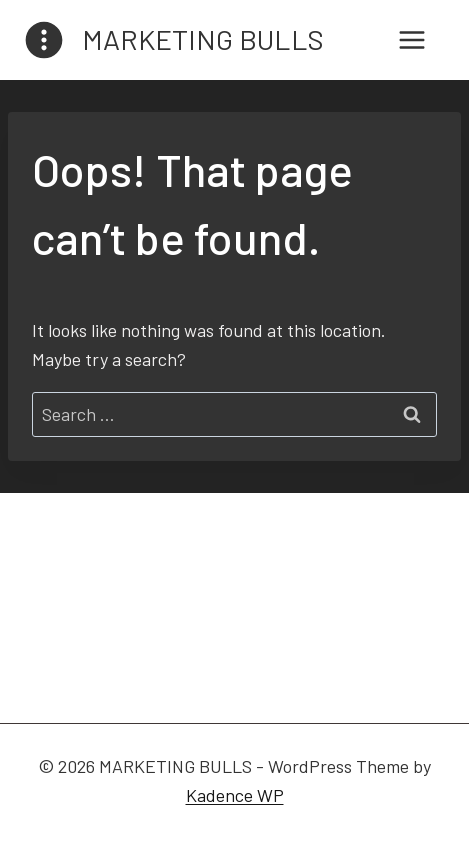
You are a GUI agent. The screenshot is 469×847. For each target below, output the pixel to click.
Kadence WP (235, 795)
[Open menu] (411, 39)
